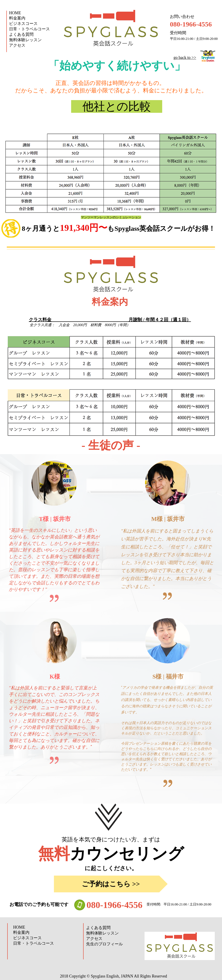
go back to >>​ (185, 58)
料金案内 (17, 18)
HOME (15, 13)
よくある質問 (21, 34)
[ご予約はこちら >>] (111, 884)
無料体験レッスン (25, 40)
